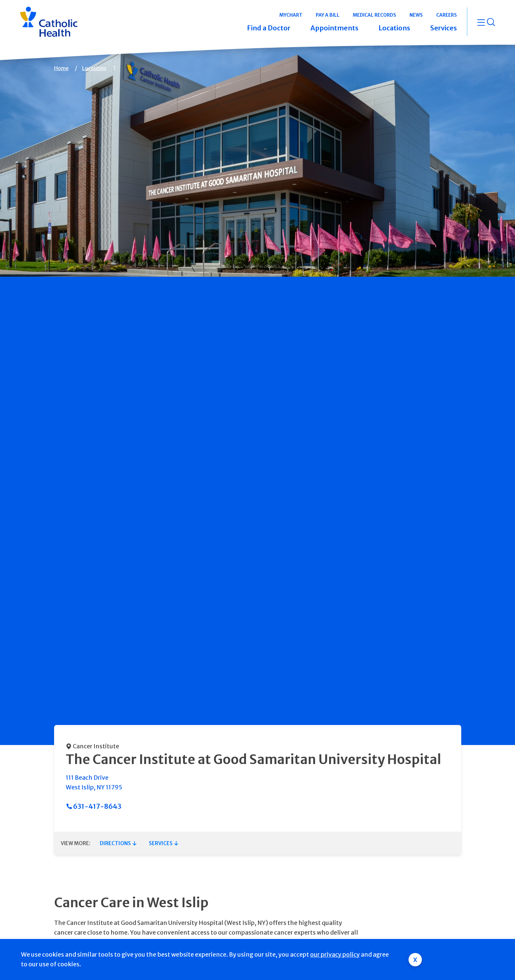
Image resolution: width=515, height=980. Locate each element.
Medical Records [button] (374, 15)
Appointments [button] (334, 28)
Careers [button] (447, 15)
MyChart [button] (291, 15)
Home (61, 68)
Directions (115, 843)
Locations (94, 68)
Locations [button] (394, 28)
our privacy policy (335, 954)
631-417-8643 (97, 806)
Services (161, 843)
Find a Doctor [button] (269, 28)
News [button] (416, 15)
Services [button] (444, 28)
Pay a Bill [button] (328, 15)
